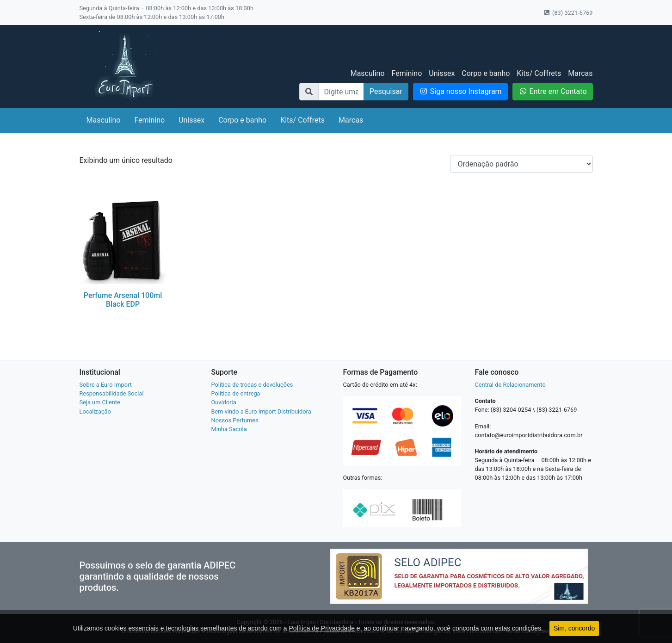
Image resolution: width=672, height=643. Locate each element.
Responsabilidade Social (112, 393)
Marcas (580, 73)
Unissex (442, 73)
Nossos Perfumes (235, 420)
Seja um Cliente (100, 402)
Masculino (368, 73)
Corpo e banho (486, 73)
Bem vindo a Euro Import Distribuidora (261, 411)
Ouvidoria (224, 402)
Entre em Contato (553, 91)
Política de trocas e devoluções (252, 385)
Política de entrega (236, 393)
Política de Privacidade (322, 628)
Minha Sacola (229, 429)
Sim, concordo (574, 628)
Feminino (407, 73)
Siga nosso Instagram (460, 91)
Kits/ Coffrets (539, 73)
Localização (95, 411)
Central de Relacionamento (510, 385)
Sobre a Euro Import (106, 385)
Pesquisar (386, 91)
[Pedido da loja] (521, 164)
